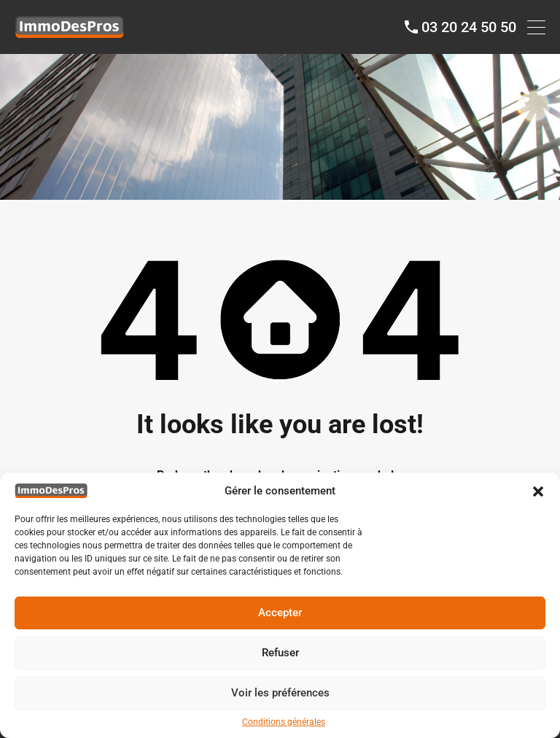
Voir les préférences (280, 693)
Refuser (280, 653)
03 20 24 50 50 (469, 27)
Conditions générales (284, 722)
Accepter (280, 613)
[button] (538, 491)
